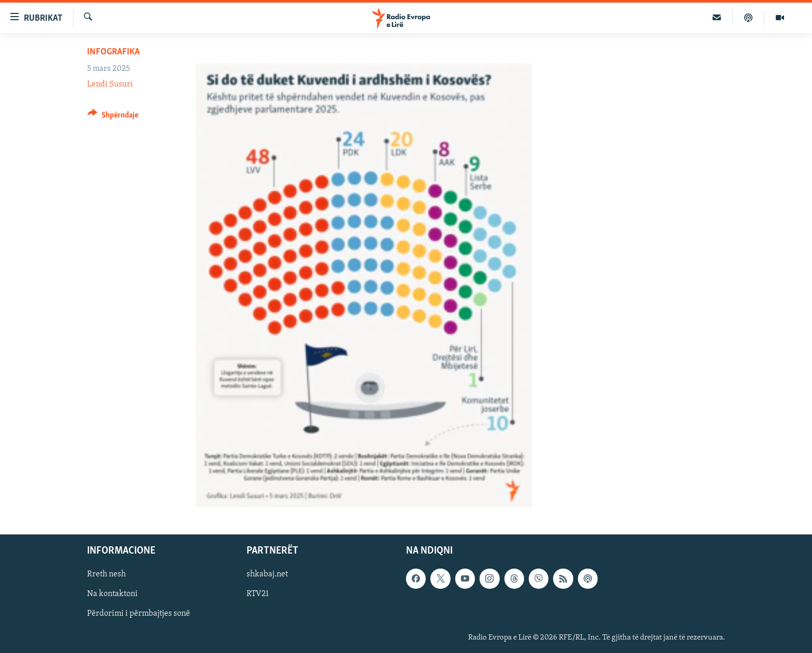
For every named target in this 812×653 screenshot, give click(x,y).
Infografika (113, 52)
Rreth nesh (106, 574)
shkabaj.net (267, 574)
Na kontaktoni (112, 594)
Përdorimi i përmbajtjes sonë (139, 614)
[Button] (113, 117)
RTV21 (258, 594)
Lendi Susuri (110, 84)
